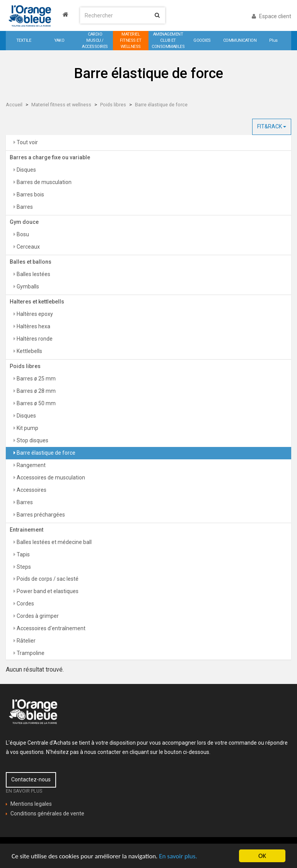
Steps (23, 567)
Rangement (31, 465)
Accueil (14, 105)
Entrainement (26, 530)
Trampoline (30, 653)
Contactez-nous (31, 779)
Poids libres (113, 105)
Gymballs (27, 286)
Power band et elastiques (47, 591)
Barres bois (30, 194)
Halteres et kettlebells (37, 302)
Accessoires (31, 490)
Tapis (23, 554)
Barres (24, 207)
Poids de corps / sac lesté (47, 579)
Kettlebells (29, 351)
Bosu (22, 234)
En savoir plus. (178, 856)
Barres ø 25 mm (36, 379)
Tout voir (27, 142)
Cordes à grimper (37, 616)
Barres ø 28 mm (36, 391)
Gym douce (24, 222)
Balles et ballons (31, 262)
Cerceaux (28, 247)
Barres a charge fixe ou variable (50, 157)
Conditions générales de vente (47, 813)
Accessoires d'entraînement (50, 628)
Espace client (271, 16)
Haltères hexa (33, 326)
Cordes (25, 604)
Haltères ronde (34, 339)
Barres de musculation (44, 182)
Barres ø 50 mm (36, 403)
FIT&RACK (272, 126)
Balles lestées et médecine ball (54, 542)
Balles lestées (33, 274)
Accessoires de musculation (50, 477)
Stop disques (32, 440)
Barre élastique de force (161, 105)
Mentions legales (31, 804)
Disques (26, 170)
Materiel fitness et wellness (61, 105)
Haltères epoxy (34, 314)
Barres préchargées (40, 515)
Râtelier (26, 641)
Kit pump (27, 428)
